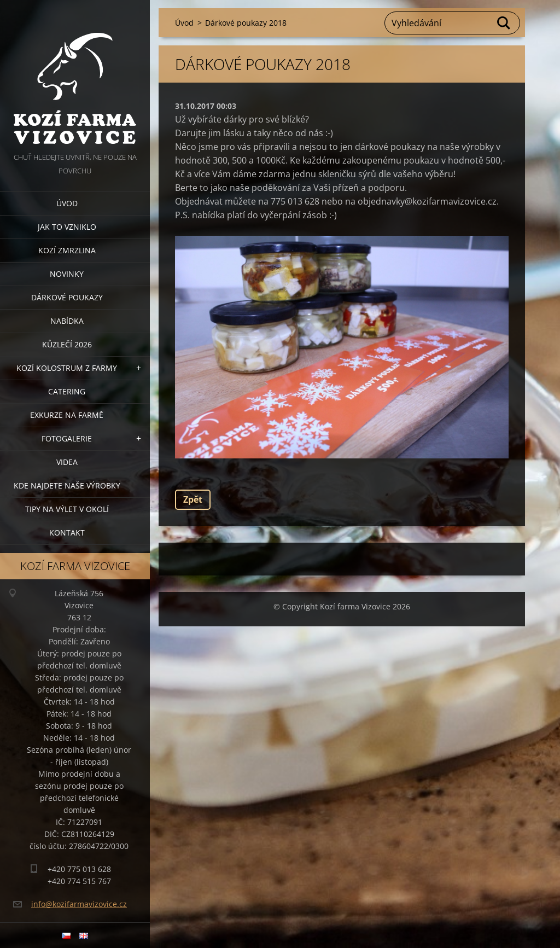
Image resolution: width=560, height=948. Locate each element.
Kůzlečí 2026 (67, 344)
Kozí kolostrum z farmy (67, 368)
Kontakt (67, 533)
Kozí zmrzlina (67, 250)
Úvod (67, 203)
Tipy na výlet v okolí (67, 509)
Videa (67, 462)
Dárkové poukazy (67, 297)
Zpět (193, 499)
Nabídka (67, 321)
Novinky (67, 274)
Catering (67, 391)
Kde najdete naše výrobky (67, 485)
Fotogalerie (67, 438)
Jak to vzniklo (67, 227)
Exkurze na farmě (67, 415)
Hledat (504, 23)
